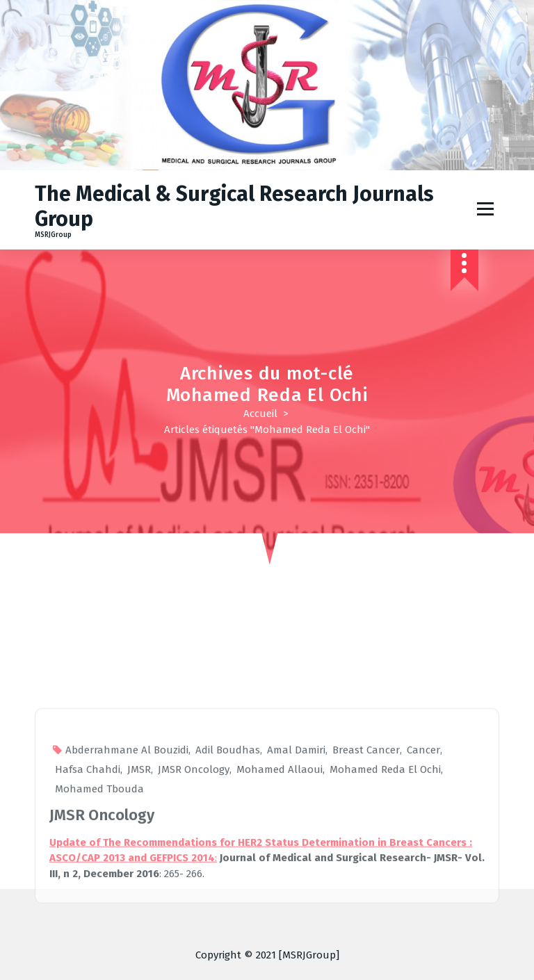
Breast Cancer (366, 924)
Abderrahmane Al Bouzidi (127, 924)
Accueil (260, 414)
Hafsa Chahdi (88, 943)
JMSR (139, 943)
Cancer (423, 924)
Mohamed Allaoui (280, 943)
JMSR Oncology (194, 943)
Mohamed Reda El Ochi (385, 943)
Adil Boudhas (228, 924)
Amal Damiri (296, 924)
